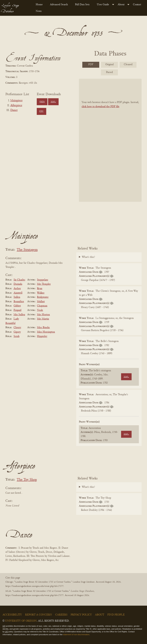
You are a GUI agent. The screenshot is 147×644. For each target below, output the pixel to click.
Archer (17, 288)
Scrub (17, 336)
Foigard (17, 310)
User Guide (103, 5)
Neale (40, 310)
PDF (91, 64)
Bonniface (19, 302)
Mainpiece (16, 101)
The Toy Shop (27, 480)
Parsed (109, 72)
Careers (61, 615)
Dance (14, 110)
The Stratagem (27, 250)
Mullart (41, 302)
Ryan (40, 288)
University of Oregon (21, 621)
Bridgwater (43, 297)
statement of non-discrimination (76, 634)
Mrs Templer (44, 284)
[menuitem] (40, 5)
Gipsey (17, 332)
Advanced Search (59, 5)
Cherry (17, 328)
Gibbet (17, 306)
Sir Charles (19, 280)
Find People (116, 615)
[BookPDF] (110, 140)
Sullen (17, 297)
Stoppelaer (43, 280)
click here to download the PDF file (101, 107)
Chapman (42, 306)
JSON (42, 102)
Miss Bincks (43, 328)
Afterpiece (16, 106)
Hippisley (42, 336)
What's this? (88, 257)
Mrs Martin (43, 319)
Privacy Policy (81, 615)
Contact (137, 5)
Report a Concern (39, 615)
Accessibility (12, 615)
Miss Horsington (46, 332)
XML (53, 102)
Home (39, 5)
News (39, 11)
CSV (41, 111)
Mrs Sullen (19, 315)
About (121, 5)
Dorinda (18, 284)
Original (109, 64)
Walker (41, 293)
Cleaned (128, 64)
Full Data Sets (82, 5)
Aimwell (18, 293)
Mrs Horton (43, 315)
